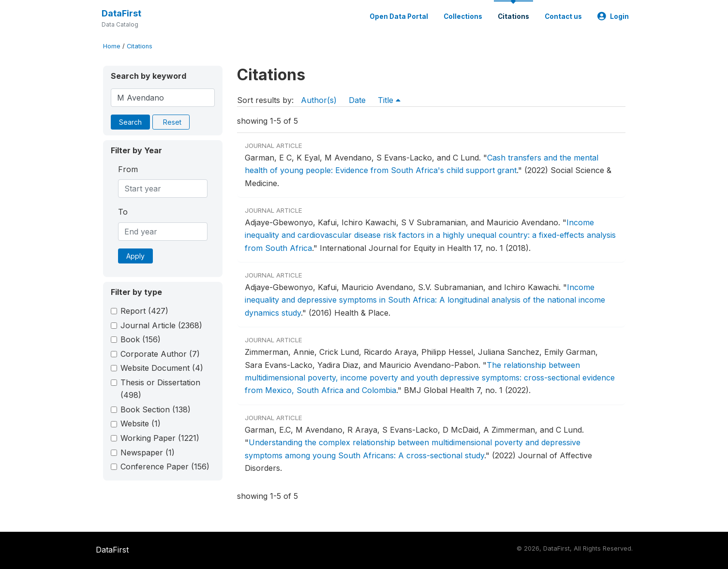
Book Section (156, 409)
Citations (513, 16)
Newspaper (148, 452)
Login (613, 16)
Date (357, 100)
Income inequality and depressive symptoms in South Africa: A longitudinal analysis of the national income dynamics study (425, 300)
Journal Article (161, 325)
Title (389, 100)
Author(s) (319, 100)
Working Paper (160, 438)
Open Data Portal (399, 16)
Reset (172, 122)
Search (130, 122)
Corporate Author (160, 354)
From (128, 169)
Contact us (563, 16)
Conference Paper (165, 467)
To (123, 212)
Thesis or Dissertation (160, 389)
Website (141, 423)
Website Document (162, 368)
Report (144, 311)
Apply (135, 256)
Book (141, 339)
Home (112, 46)
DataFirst (121, 13)
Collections (463, 16)
